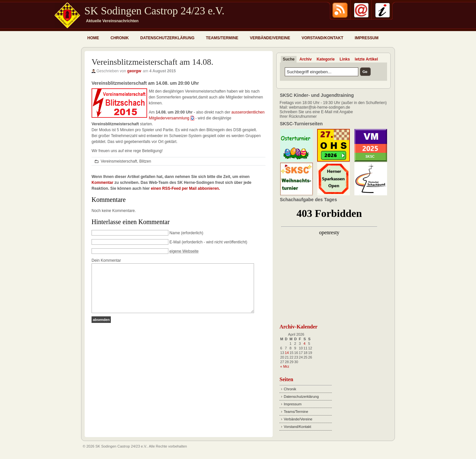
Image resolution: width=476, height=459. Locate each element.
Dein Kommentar (106, 260)
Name (175, 233)
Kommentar (102, 183)
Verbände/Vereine (270, 38)
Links (345, 59)
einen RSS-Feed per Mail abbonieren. (185, 188)
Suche (289, 59)
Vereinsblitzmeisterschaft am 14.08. (153, 62)
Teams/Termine (222, 38)
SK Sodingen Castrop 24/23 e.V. (154, 11)
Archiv (306, 59)
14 (287, 353)
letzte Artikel (366, 59)
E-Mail (175, 242)
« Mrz (285, 366)
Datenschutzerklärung (167, 38)
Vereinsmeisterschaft (119, 161)
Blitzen (145, 161)
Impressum (367, 38)
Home (93, 38)
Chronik (120, 38)
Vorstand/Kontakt (322, 38)
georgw (134, 71)
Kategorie (325, 59)
